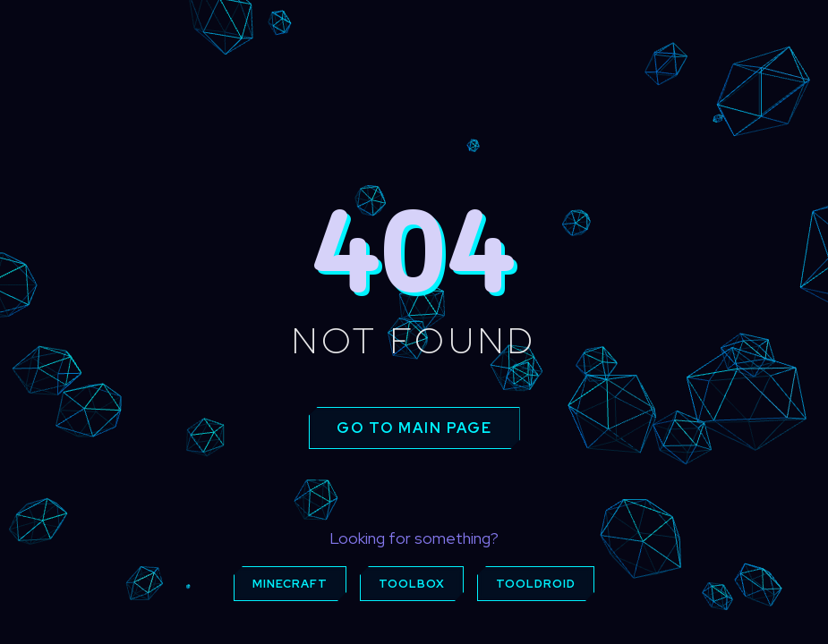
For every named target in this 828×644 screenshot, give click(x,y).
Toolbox (412, 584)
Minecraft (290, 584)
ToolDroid (536, 584)
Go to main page (414, 428)
